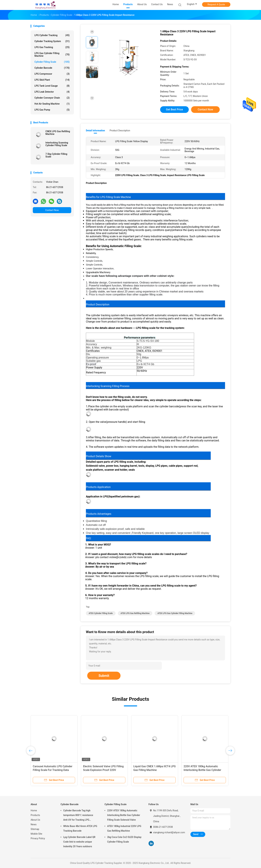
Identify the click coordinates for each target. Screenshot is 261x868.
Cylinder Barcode (52, 68)
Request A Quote (216, 4)
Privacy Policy (38, 838)
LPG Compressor (52, 74)
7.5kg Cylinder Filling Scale (56, 155)
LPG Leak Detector (52, 92)
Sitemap (35, 829)
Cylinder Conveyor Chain (52, 98)
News (34, 824)
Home (34, 810)
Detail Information (95, 131)
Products (35, 815)
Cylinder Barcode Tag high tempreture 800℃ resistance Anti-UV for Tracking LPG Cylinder (78, 816)
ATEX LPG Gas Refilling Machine (135, 613)
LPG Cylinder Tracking (52, 35)
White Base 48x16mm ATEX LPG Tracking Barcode (80, 828)
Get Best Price (174, 109)
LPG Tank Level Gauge (52, 86)
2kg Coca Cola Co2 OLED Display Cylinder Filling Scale (124, 839)
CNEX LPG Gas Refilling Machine (58, 133)
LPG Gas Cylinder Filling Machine (52, 55)
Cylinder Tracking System (52, 41)
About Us (35, 820)
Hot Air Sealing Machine (52, 104)
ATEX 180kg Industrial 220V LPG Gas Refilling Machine (124, 828)
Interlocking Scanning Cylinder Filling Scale (57, 144)
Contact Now (52, 210)
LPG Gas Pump (52, 110)
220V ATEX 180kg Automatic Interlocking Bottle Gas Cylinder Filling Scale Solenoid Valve (202, 770)
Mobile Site (36, 834)
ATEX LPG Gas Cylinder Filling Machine (175, 613)
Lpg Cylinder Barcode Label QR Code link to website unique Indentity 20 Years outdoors (79, 842)
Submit (104, 676)
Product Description (120, 131)
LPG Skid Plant (52, 80)
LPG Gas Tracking (52, 47)
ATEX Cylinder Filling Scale (101, 613)
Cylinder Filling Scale (52, 62)
